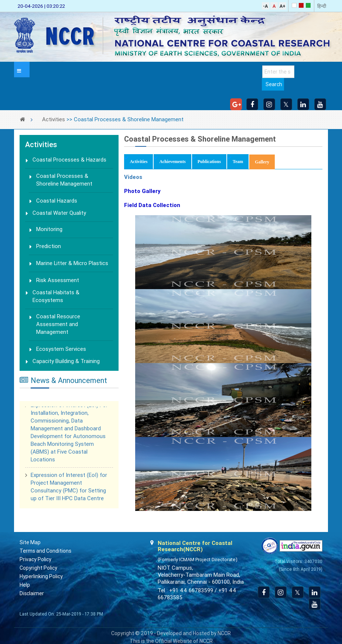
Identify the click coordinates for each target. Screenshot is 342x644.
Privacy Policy (35, 559)
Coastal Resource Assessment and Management (58, 324)
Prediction (49, 246)
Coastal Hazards (57, 201)
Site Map (30, 542)
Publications (209, 162)
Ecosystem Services (61, 349)
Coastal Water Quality (59, 213)
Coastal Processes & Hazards (69, 160)
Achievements (172, 162)
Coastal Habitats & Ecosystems (56, 296)
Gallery (265, 161)
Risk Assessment (58, 280)
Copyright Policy (38, 568)
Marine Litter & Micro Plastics (72, 263)
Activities (54, 119)
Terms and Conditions (45, 551)
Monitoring (49, 229)
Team (238, 162)
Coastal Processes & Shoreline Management (64, 180)
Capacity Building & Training (66, 361)
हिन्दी (322, 6)
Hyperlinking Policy (41, 576)
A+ (283, 6)
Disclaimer (32, 593)
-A (265, 6)
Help (25, 585)
